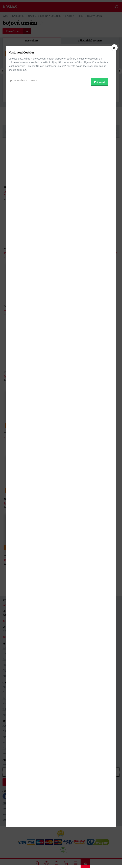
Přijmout (100, 451)
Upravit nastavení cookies (23, 450)
